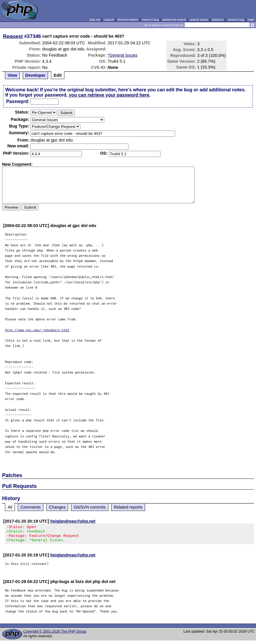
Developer (36, 75)
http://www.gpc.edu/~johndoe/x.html (37, 330)
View (12, 75)
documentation (128, 20)
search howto (199, 20)
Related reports (128, 507)
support (109, 20)
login (251, 20)
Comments (31, 507)
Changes (57, 507)
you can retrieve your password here (109, 95)
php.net (95, 20)
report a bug (150, 20)
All (10, 507)
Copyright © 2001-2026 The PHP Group (55, 635)
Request (13, 36)
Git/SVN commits (90, 507)
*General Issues (123, 55)
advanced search (174, 20)
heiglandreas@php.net (73, 521)
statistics (218, 20)
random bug (236, 20)
